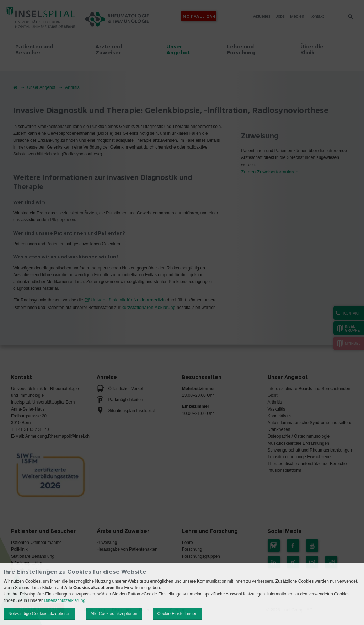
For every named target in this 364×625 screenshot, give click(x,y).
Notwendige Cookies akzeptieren (39, 614)
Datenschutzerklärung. (65, 600)
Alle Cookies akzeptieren (114, 614)
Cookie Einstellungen (178, 614)
